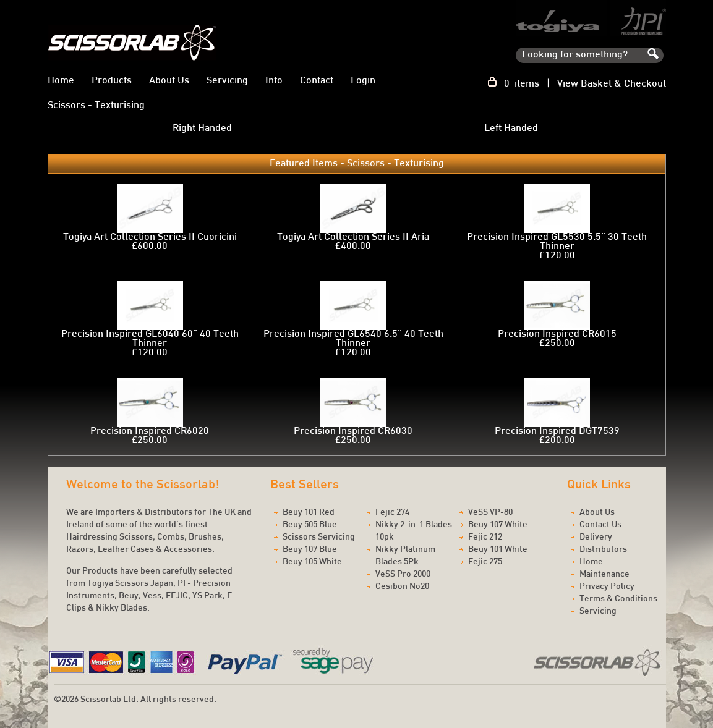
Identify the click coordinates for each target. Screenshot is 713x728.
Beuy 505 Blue (310, 525)
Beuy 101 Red (309, 513)
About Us (169, 81)
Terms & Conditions (618, 599)
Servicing (227, 81)
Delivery (596, 537)
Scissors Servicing (319, 537)
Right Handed (202, 129)
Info (274, 81)
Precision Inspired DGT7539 (557, 432)
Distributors (603, 550)
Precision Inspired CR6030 (353, 432)
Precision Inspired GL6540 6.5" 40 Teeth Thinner (353, 339)
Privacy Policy (607, 587)
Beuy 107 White (498, 525)
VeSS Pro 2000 (403, 574)
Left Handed (511, 129)
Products (112, 81)
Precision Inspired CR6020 (150, 432)
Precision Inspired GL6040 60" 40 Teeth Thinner (150, 339)
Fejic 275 (485, 562)
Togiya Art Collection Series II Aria (353, 238)
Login (363, 81)
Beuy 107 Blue (310, 550)
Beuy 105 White (312, 562)
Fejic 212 (485, 537)
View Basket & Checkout (612, 84)
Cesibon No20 (402, 587)
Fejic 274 (392, 513)
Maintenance (604, 574)
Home (61, 81)
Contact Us (600, 525)
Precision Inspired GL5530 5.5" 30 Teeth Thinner (557, 242)
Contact (317, 81)
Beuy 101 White (498, 550)
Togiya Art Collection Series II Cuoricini (150, 238)
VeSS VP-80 (490, 513)
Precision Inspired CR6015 (557, 335)
